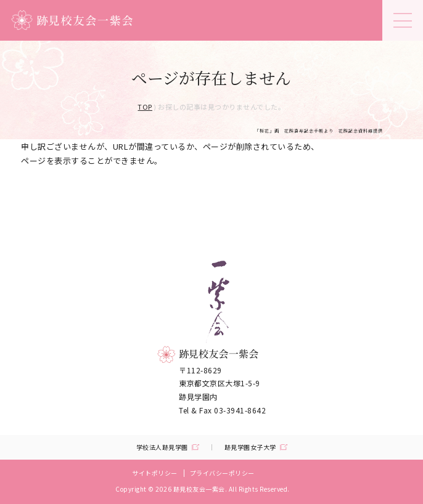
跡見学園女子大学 (250, 447)
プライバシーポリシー (222, 473)
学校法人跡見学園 (162, 447)
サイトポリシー (155, 473)
